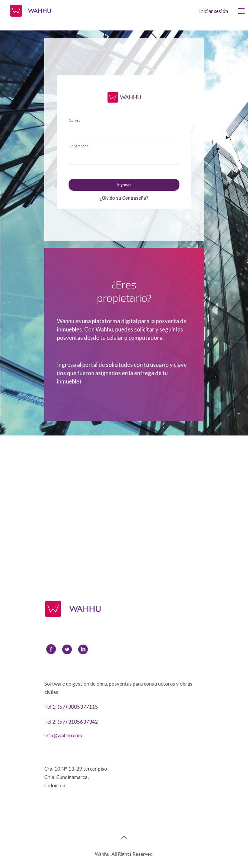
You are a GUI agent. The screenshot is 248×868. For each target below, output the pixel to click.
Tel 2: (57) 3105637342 (71, 721)
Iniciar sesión (214, 11)
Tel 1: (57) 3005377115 (71, 706)
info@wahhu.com (63, 735)
